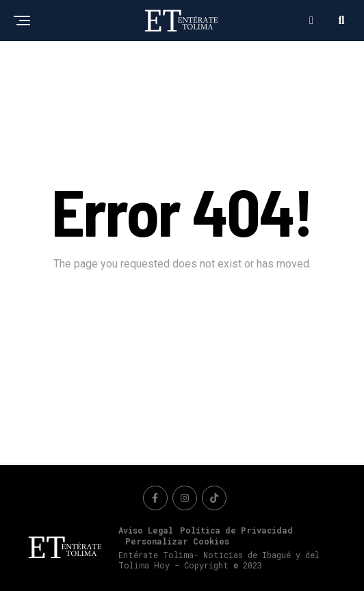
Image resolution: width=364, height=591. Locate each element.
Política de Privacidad (236, 530)
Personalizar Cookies (177, 541)
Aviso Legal (146, 530)
